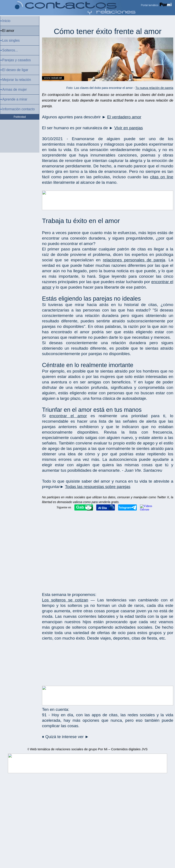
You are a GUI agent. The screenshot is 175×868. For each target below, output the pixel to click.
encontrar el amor (68, 416)
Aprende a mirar (15, 99)
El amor (8, 31)
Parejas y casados (17, 60)
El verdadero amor (124, 117)
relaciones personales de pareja (134, 260)
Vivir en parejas (129, 128)
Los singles (11, 40)
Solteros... (10, 50)
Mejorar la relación (17, 80)
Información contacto (18, 109)
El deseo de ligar (15, 70)
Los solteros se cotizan (65, 600)
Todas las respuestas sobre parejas (98, 487)
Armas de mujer (15, 89)
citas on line (162, 177)
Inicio (6, 21)
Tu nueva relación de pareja (154, 88)
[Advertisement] (108, 550)
